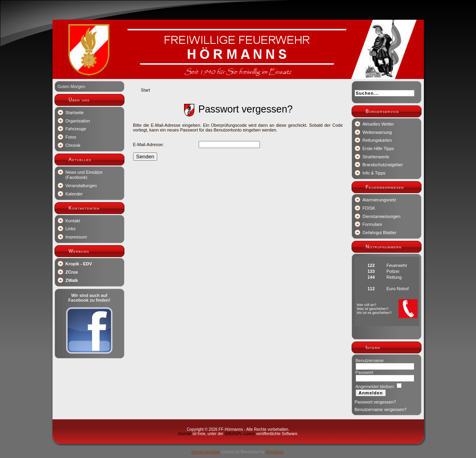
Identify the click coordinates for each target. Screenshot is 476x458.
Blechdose (275, 452)
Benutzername (370, 360)
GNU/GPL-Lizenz (240, 434)
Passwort (364, 372)
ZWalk (72, 280)
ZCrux (72, 272)
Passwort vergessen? (375, 402)
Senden (145, 157)
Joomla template (206, 452)
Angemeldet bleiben (375, 387)
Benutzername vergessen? (381, 409)
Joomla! (185, 434)
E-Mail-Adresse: (149, 145)
